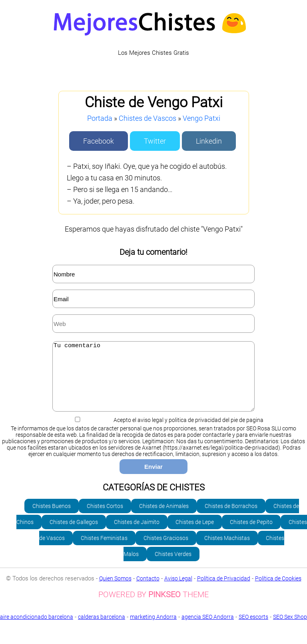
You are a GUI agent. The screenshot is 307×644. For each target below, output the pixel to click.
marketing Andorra (153, 629)
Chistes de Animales (164, 518)
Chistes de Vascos (148, 118)
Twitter (155, 141)
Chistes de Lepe (195, 534)
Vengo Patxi (201, 118)
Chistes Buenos (52, 518)
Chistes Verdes (173, 566)
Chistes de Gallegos (74, 534)
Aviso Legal (178, 590)
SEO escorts (253, 629)
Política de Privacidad (224, 590)
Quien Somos (115, 590)
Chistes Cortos (105, 518)
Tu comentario (153, 382)
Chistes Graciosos (166, 550)
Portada (100, 118)
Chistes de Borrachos (231, 518)
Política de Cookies (278, 590)
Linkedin (209, 141)
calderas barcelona (102, 629)
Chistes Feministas (104, 550)
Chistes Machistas (227, 550)
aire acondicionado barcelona (37, 629)
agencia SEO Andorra (208, 629)
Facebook (99, 141)
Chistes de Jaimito (137, 534)
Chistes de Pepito (251, 534)
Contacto (148, 590)
